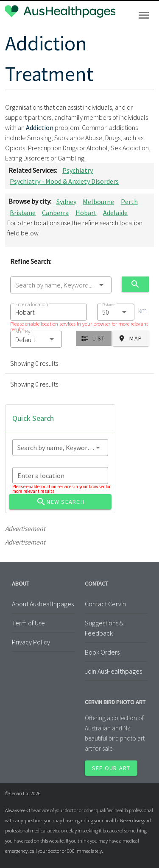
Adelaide (115, 212)
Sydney (66, 201)
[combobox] (61, 285)
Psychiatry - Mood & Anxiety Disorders (64, 181)
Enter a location (32, 304)
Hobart (86, 212)
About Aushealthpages (43, 604)
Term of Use (28, 623)
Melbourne (98, 201)
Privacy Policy (31, 642)
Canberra (55, 212)
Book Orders (102, 652)
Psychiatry (78, 170)
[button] (36, 339)
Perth (129, 201)
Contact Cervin (105, 604)
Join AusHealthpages (113, 671)
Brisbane (23, 212)
